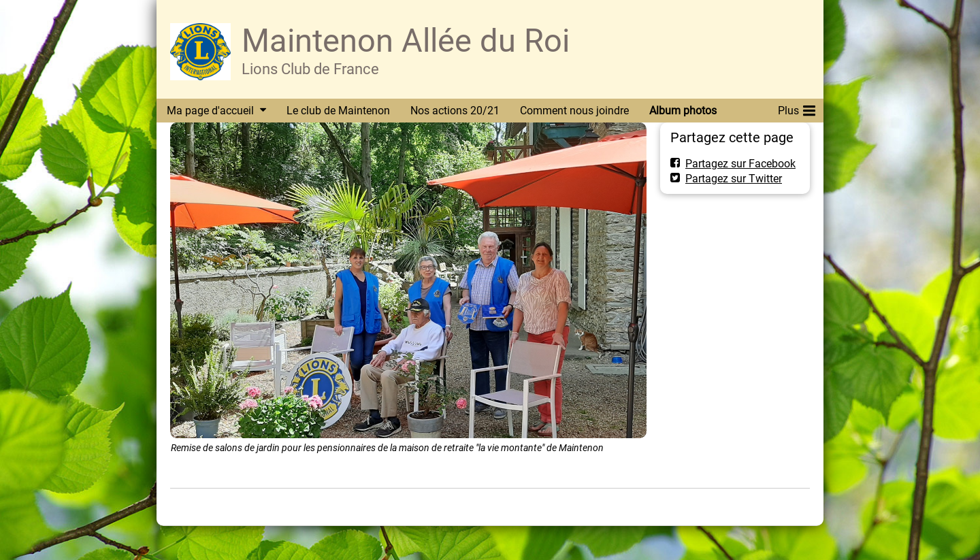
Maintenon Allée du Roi (406, 40)
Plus (797, 108)
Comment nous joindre (574, 111)
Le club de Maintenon (338, 111)
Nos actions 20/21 (455, 111)
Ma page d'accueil (210, 111)
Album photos (683, 111)
